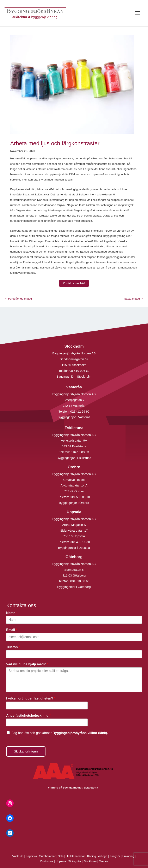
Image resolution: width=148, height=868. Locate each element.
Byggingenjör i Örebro (74, 503)
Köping (92, 856)
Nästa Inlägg (134, 299)
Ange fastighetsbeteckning (28, 716)
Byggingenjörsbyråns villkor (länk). (80, 733)
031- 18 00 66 (80, 581)
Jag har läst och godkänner (60, 733)
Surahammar (47, 856)
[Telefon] (74, 654)
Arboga (103, 856)
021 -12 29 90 (80, 411)
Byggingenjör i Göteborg (74, 587)
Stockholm (90, 861)
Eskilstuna (47, 861)
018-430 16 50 (80, 542)
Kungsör (115, 856)
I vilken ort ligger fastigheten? (31, 698)
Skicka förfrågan (26, 751)
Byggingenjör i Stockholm (74, 376)
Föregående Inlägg (18, 299)
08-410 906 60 (79, 371)
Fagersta (31, 856)
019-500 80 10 (79, 497)
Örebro (103, 861)
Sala (61, 856)
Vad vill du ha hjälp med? (27, 664)
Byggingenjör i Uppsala (74, 548)
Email (12, 630)
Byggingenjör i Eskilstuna (74, 458)
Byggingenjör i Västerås (74, 417)
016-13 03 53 (79, 452)
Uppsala (61, 861)
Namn (12, 613)
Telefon (13, 647)
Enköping (128, 856)
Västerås (18, 856)
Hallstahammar (75, 856)
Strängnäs (75, 861)
